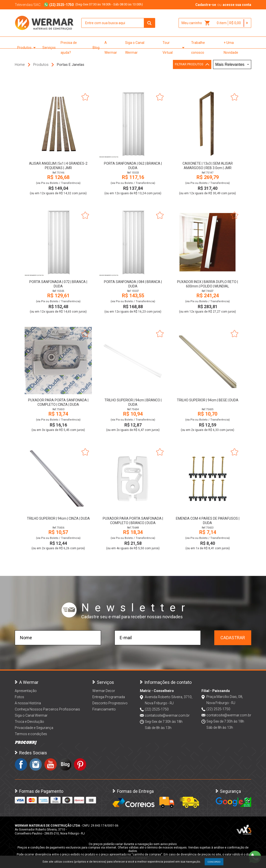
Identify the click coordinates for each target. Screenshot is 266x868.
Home (20, 65)
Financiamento (104, 709)
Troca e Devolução (29, 722)
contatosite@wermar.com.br (167, 715)
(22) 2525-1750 (157, 709)
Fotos (19, 697)
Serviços (49, 48)
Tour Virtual (175, 48)
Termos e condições (31, 734)
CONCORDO (214, 862)
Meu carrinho (196, 23)
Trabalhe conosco (198, 48)
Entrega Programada (109, 697)
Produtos (27, 48)
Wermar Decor (104, 691)
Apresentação (26, 691)
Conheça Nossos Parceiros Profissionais (47, 709)
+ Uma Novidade (231, 48)
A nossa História (28, 703)
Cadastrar (233, 638)
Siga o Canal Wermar (135, 48)
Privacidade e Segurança (34, 728)
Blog (96, 48)
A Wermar (111, 48)
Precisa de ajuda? (69, 48)
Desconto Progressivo (110, 703)
